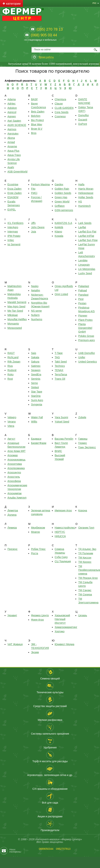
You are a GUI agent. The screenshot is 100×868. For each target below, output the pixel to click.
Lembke (83, 260)
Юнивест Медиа (65, 644)
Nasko (35, 286)
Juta (34, 232)
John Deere (38, 227)
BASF (35, 99)
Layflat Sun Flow (88, 240)
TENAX (59, 370)
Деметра (13, 510)
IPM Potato (14, 236)
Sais (34, 353)
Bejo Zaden (38, 112)
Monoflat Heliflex (17, 319)
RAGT (11, 353)
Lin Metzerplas (87, 269)
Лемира (12, 528)
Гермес (83, 443)
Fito (33, 189)
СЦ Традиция (63, 561)
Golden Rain (62, 189)
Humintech (84, 206)
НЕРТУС (60, 532)
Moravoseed (15, 328)
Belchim (36, 116)
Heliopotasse (86, 193)
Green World (62, 202)
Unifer (82, 357)
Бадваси (36, 439)
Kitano (58, 232)
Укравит (12, 615)
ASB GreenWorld (17, 172)
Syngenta (37, 404)
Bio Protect (37, 120)
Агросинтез (14, 472)
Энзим (35, 652)
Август (11, 439)
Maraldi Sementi (17, 302)
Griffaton (60, 206)
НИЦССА (60, 536)
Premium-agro (86, 340)
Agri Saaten (14, 121)
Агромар (13, 455)
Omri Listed (61, 294)
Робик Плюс (38, 549)
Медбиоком (38, 528)
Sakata (35, 357)
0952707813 (63, 849)
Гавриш (83, 439)
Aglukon (12, 108)
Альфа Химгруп (17, 498)
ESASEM (13, 197)
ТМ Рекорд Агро (88, 578)
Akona (11, 138)
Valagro (12, 417)
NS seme (36, 311)
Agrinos (12, 129)
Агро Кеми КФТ (16, 451)
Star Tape (37, 392)
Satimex (36, 366)
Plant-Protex (85, 320)
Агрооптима (15, 464)
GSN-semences (64, 210)
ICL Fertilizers (15, 223)
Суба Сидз (61, 557)
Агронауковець (16, 460)
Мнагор (36, 532)
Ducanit (83, 120)
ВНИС (58, 451)
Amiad (11, 142)
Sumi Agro (37, 400)
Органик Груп (86, 528)
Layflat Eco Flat (87, 232)
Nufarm (35, 315)
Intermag (13, 232)
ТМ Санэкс (85, 590)
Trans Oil (60, 379)
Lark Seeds (85, 223)
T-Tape (59, 353)
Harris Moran (86, 189)
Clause (59, 104)
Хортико (60, 631)
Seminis (36, 379)
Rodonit (12, 370)
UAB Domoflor (86, 353)
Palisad (82, 290)
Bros (34, 133)
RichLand (13, 357)
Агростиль (14, 477)
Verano (12, 422)
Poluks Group (86, 336)
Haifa (81, 184)
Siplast (35, 387)
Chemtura (60, 99)
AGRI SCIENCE (17, 125)
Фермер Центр (40, 615)
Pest (81, 299)
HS (80, 202)
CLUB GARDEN (64, 108)
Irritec (11, 240)
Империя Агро (63, 510)
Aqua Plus (13, 151)
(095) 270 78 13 (50, 29)
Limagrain (84, 265)
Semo (35, 383)
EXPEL (12, 210)
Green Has (61, 197)
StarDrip (36, 396)
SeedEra (36, 374)
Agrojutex (13, 134)
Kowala (59, 236)
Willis (34, 422)
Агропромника (16, 468)
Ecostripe (13, 184)
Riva (10, 366)
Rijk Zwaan (14, 362)
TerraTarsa (61, 374)
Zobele (82, 417)
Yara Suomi (61, 417)
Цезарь (83, 615)
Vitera (11, 426)
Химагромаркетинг (66, 627)
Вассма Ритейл (64, 439)
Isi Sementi (14, 244)
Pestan (82, 303)
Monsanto (13, 324)
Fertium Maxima (40, 184)
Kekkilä (59, 227)
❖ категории (11, 4)
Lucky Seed (85, 273)
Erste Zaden (15, 193)
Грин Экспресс (87, 447)
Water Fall (37, 417)
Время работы (46, 57)
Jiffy (33, 223)
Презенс (12, 549)
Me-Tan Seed (15, 311)
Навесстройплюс (65, 528)
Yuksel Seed (62, 422)
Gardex (59, 184)
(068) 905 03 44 (44, 35)
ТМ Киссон (85, 558)
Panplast (83, 295)
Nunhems (37, 319)
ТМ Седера (85, 595)
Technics (60, 366)
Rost (10, 379)
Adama (12, 99)
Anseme (12, 146)
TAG (57, 357)
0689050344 (46, 849)
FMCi (34, 193)
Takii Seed (61, 362)
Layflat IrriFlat (86, 236)
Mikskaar (13, 315)
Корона (83, 510)
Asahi (11, 167)
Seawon (36, 370)
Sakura (35, 362)
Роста (35, 553)
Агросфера (14, 481)
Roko (11, 374)
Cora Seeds (62, 112)
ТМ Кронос (85, 562)
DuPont (83, 124)
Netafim (36, 290)
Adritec (12, 104)
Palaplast (84, 286)
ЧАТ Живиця (15, 644)
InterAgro (13, 227)
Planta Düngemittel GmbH (85, 328)
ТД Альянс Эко (87, 549)
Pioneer (83, 316)
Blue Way (37, 124)
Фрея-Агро (37, 620)
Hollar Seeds (86, 197)
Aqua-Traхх (14, 155)
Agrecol (12, 112)
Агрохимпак (15, 493)
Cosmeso (60, 116)
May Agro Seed (16, 306)
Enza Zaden (15, 189)
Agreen (12, 116)
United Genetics (88, 362)
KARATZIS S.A (64, 223)
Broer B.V (37, 129)
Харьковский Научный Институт (62, 619)
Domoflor (84, 115)
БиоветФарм (39, 443)
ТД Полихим (86, 553)
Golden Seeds (63, 193)
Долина (12, 515)
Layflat (82, 227)
